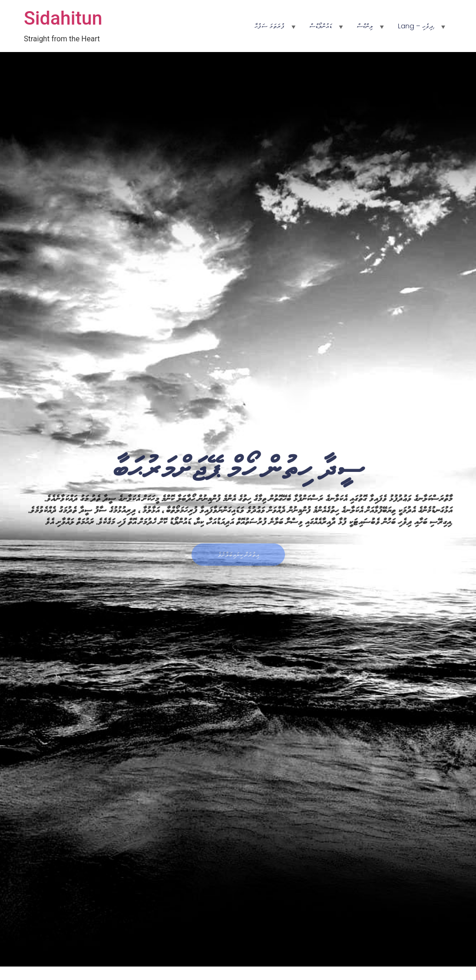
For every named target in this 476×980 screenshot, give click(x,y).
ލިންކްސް (365, 26)
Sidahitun (63, 18)
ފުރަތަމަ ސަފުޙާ (269, 26)
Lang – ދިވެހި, (416, 26)
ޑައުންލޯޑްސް (321, 26)
